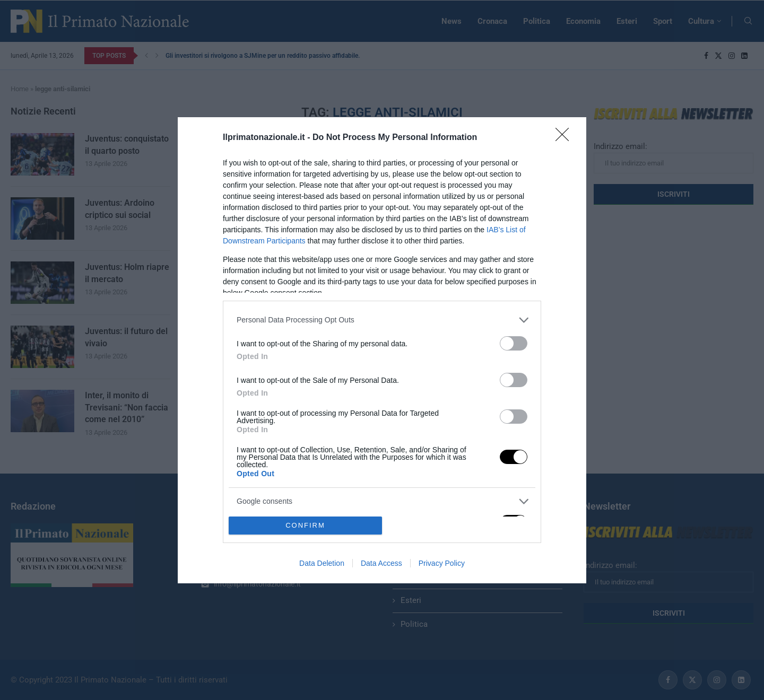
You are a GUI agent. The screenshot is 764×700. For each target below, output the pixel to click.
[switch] (514, 343)
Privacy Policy (442, 563)
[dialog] (382, 350)
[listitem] (382, 320)
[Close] (566, 138)
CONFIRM (305, 525)
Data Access (381, 563)
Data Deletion (322, 563)
